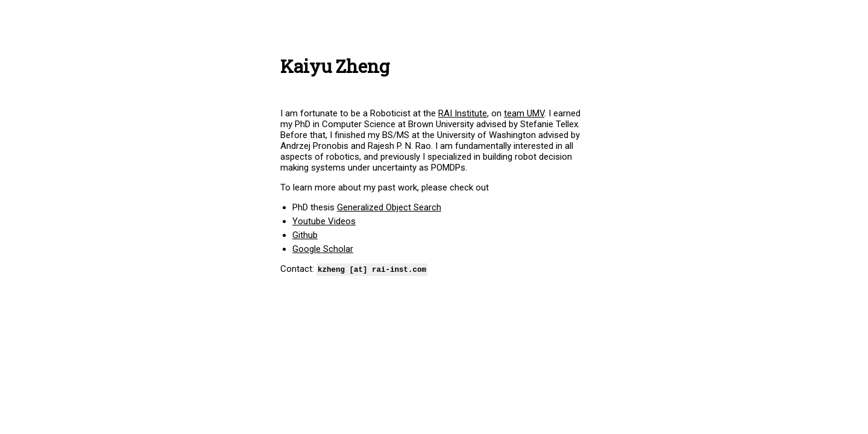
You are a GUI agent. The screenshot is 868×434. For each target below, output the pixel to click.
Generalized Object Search (389, 207)
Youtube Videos (324, 221)
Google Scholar (323, 249)
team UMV (524, 113)
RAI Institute (463, 113)
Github (305, 235)
